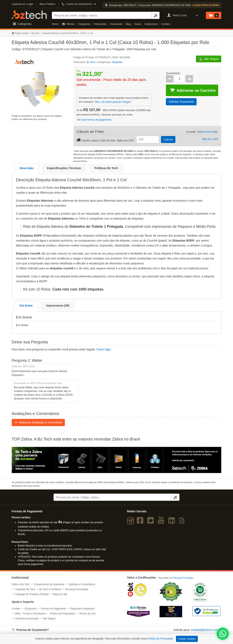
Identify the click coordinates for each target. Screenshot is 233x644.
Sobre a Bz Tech (21, 584)
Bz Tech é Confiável (50, 589)
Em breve (26, 306)
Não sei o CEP (210, 139)
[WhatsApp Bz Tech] (223, 634)
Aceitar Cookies (187, 639)
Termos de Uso (87, 614)
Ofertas (68, 24)
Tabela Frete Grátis (207, 132)
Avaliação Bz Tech (25, 589)
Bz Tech (29, 15)
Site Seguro (49, 618)
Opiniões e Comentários (82, 584)
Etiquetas (117, 62)
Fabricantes (100, 24)
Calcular (168, 139)
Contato (165, 24)
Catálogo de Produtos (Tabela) (32, 594)
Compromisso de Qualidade (49, 584)
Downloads (116, 24)
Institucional (151, 24)
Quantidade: (173, 73)
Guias (138, 24)
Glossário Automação (27, 618)
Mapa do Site (60, 594)
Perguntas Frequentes (82, 609)
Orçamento (31, 609)
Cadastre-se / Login (23, 4)
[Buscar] (102, 15)
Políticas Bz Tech (106, 168)
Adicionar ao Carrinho (193, 90)
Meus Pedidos (48, 4)
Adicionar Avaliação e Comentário (38, 422)
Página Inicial (20, 33)
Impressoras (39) (58, 306)
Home (55, 24)
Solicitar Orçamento (181, 102)
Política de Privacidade (62, 614)
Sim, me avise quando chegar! (113, 102)
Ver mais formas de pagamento (94, 120)
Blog (128, 24)
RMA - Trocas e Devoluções (30, 614)
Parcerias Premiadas (77, 589)
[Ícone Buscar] (156, 15)
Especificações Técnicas (64, 168)
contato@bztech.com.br (206, 630)
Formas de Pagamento (53, 609)
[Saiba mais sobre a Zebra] (117, 460)
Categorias (84, 24)
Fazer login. (104, 349)
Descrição (27, 168)
